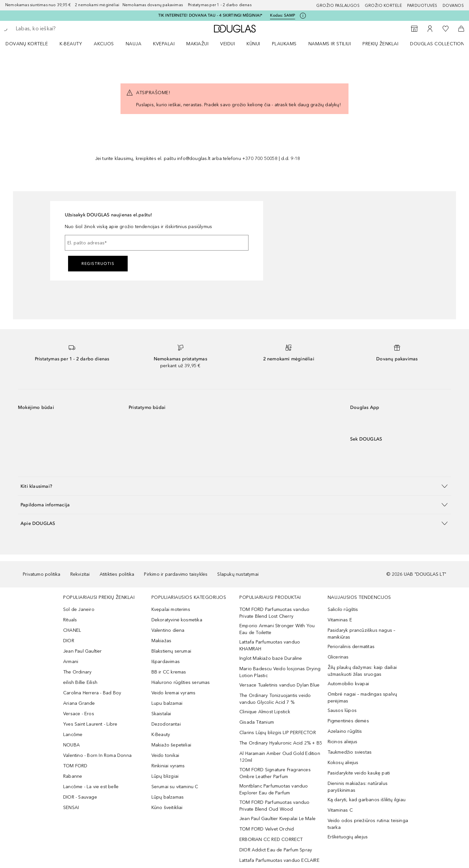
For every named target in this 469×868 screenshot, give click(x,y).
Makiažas (162, 641)
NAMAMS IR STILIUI (330, 44)
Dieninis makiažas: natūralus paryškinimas (358, 787)
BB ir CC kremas (169, 672)
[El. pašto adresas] (157, 243)
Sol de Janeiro (79, 609)
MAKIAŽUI (197, 44)
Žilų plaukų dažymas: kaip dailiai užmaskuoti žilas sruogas (362, 671)
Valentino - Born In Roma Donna (97, 755)
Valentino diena (168, 630)
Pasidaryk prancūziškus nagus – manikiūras (362, 634)
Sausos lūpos (342, 710)
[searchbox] (64, 29)
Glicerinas (338, 657)
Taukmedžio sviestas (350, 752)
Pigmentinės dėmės (348, 721)
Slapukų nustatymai (238, 574)
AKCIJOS (104, 44)
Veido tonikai (165, 755)
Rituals (70, 620)
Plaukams (284, 44)
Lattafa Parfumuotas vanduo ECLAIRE (279, 860)
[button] (234, 486)
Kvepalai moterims (171, 609)
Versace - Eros (79, 714)
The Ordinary (77, 672)
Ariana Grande (79, 703)
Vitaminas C (340, 810)
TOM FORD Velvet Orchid (267, 829)
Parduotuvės (422, 6)
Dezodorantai (166, 724)
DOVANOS (453, 6)
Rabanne (73, 776)
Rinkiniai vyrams (168, 766)
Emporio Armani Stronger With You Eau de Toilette (277, 629)
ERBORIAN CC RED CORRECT (271, 839)
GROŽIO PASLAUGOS (338, 6)
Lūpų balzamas (168, 797)
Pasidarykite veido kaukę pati (359, 773)
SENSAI (71, 808)
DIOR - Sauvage (80, 797)
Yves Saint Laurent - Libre (90, 724)
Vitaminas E (340, 620)
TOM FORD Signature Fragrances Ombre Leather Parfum (275, 773)
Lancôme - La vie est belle (91, 787)
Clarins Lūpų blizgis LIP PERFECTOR (278, 733)
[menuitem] (31, 44)
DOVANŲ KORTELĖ (27, 44)
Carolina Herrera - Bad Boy (92, 693)
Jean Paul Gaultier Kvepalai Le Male (277, 819)
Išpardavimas (166, 662)
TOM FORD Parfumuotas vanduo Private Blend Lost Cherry (274, 613)
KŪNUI (253, 44)
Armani (71, 662)
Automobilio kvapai (348, 684)
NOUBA (71, 745)
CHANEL (72, 630)
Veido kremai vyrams (174, 693)
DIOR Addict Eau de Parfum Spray (276, 850)
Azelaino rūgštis (345, 731)
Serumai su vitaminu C (175, 787)
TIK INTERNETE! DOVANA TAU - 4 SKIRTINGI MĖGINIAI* (210, 15)
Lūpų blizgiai (165, 776)
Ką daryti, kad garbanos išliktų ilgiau (367, 800)
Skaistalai (161, 714)
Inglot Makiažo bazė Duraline (271, 658)
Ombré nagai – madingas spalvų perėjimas (362, 698)
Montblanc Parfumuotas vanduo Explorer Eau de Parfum (274, 789)
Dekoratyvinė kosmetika (177, 620)
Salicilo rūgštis (343, 609)
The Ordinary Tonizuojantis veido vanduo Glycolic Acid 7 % (275, 699)
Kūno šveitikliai (167, 808)
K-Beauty (161, 735)
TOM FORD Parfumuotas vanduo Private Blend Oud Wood (274, 806)
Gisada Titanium (257, 722)
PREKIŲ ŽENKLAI (380, 44)
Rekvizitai (80, 574)
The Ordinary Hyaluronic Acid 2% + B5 (281, 743)
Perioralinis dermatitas (351, 647)
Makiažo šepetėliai (171, 745)
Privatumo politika (42, 574)
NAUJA (134, 44)
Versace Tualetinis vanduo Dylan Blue (279, 685)
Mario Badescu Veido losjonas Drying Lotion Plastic (280, 672)
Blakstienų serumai (171, 651)
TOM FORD (75, 766)
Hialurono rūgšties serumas (181, 682)
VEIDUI (227, 44)
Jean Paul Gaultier (83, 651)
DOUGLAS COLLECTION (437, 44)
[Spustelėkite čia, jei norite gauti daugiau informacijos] (303, 16)
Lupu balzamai (167, 703)
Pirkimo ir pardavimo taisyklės (176, 574)
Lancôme (73, 735)
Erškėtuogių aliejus (348, 837)
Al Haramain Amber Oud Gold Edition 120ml (280, 757)
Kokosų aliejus (343, 763)
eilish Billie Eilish (80, 682)
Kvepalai (164, 44)
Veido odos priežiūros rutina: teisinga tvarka (368, 824)
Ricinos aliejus (343, 742)
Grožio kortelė (383, 6)
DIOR (69, 641)
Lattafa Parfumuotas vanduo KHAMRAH (270, 645)
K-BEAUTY (71, 44)
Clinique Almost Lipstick (265, 712)
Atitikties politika (117, 574)
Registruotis (98, 264)
